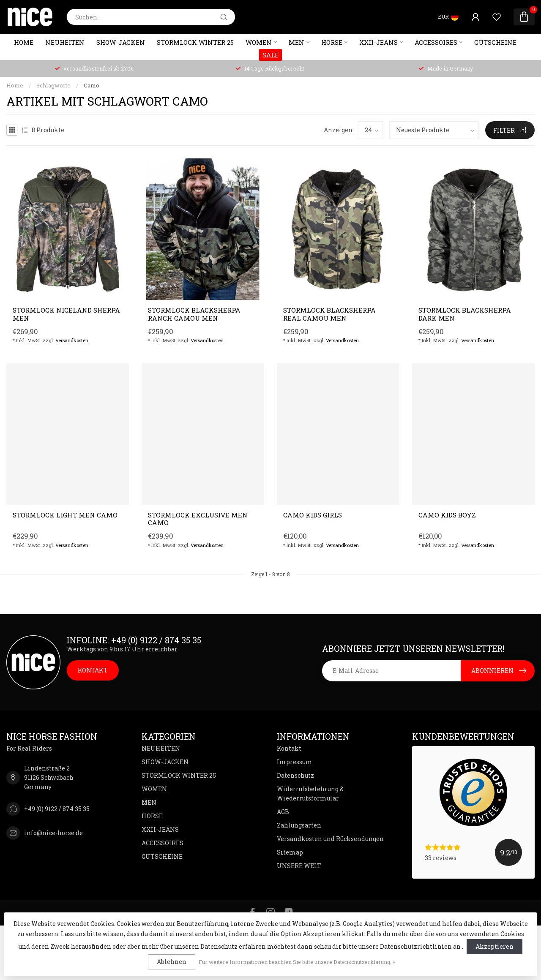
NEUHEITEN (65, 42)
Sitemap (290, 852)
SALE (270, 55)
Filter (510, 130)
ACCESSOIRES (436, 42)
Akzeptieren (495, 946)
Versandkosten (72, 340)
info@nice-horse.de (53, 833)
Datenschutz (295, 775)
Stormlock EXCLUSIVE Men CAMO (198, 519)
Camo (92, 85)
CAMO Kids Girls (313, 515)
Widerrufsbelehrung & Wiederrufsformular (310, 794)
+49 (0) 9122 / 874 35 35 (57, 809)
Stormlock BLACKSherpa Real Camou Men (329, 314)
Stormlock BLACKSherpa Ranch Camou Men (194, 314)
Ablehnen (172, 962)
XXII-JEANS (378, 42)
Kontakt (289, 748)
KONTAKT (93, 670)
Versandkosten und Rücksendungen (330, 839)
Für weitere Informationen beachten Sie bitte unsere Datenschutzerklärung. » (297, 962)
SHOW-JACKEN (121, 42)
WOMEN (259, 42)
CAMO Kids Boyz (447, 515)
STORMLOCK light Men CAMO (65, 515)
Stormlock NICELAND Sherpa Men (66, 314)
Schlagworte (53, 85)
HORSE (332, 42)
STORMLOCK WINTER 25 (195, 42)
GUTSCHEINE (495, 42)
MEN (296, 42)
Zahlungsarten (299, 825)
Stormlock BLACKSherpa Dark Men (465, 314)
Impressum (295, 762)
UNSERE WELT (299, 866)
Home (24, 42)
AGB (283, 812)
